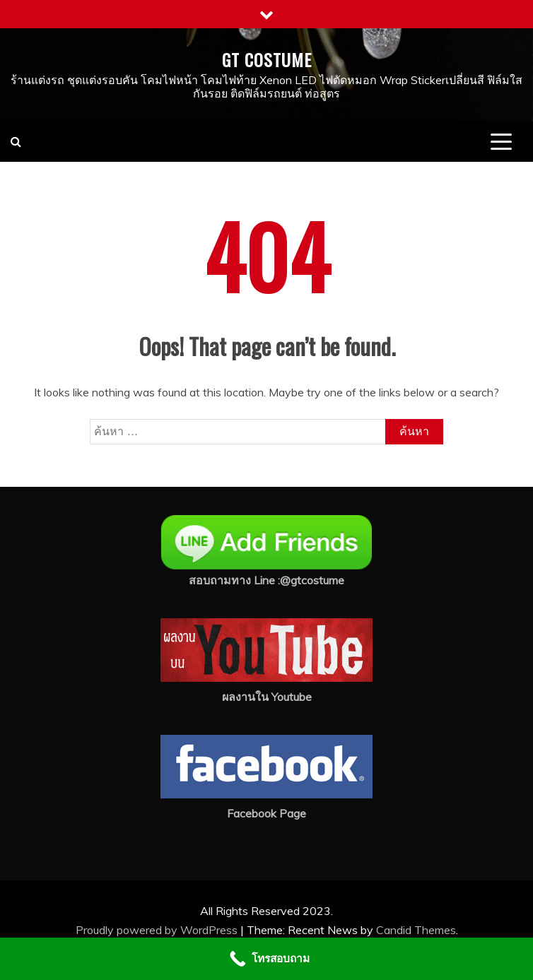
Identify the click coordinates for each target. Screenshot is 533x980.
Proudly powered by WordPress (158, 930)
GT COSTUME (267, 59)
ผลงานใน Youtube (267, 697)
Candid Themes (416, 930)
